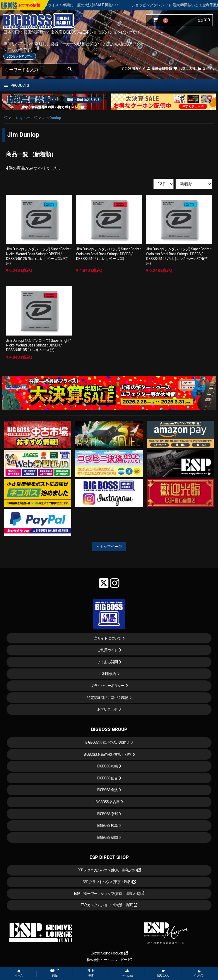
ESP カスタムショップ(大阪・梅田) (109, 905)
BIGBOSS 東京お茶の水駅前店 (107, 742)
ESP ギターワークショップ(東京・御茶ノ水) (109, 894)
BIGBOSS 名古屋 (107, 802)
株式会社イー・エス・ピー (109, 960)
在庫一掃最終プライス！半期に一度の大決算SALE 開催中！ (81, 5)
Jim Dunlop (52, 118)
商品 (55, 973)
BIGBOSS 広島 (108, 826)
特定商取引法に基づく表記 (107, 698)
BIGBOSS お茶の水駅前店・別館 (108, 754)
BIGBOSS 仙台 (108, 778)
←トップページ (109, 547)
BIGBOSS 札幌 (108, 766)
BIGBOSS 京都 (108, 814)
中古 (91, 973)
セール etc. (127, 973)
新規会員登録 (159, 69)
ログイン (206, 69)
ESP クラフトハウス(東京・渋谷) (109, 882)
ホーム (19, 973)
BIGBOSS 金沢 (108, 790)
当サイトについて (107, 638)
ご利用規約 (107, 674)
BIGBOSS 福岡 (108, 838)
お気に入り (184, 69)
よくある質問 (107, 662)
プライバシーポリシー (107, 686)
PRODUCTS (16, 85)
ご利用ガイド (133, 69)
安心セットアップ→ (20, 56)
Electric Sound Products (109, 953)
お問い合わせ (107, 709)
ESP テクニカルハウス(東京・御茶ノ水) (109, 870)
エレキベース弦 (25, 118)
